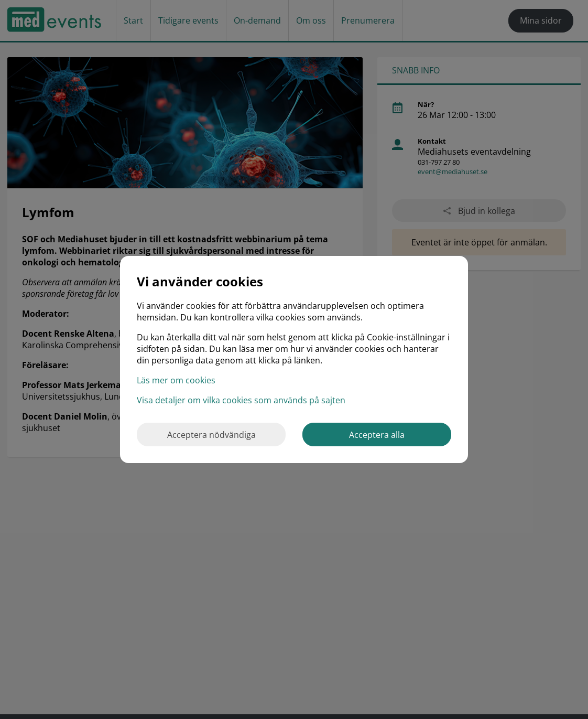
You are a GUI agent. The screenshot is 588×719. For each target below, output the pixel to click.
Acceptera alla (377, 435)
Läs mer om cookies (176, 380)
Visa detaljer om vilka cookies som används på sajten (241, 400)
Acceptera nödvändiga (211, 435)
